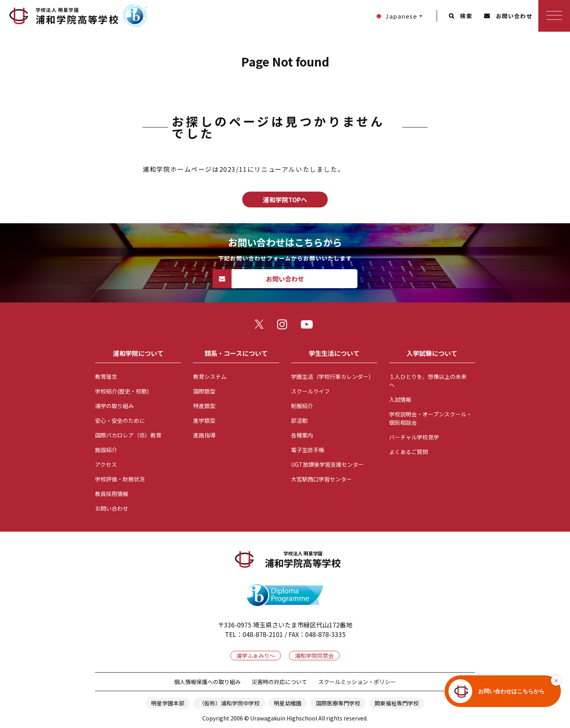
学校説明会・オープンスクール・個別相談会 (430, 418)
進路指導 (204, 435)
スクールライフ (310, 391)
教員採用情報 (112, 494)
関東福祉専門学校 (397, 703)
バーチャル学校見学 (414, 437)
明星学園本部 (168, 703)
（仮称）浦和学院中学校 (229, 703)
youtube (309, 326)
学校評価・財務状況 (120, 479)
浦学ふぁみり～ (256, 656)
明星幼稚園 (288, 703)
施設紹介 (106, 450)
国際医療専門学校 (338, 703)
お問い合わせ (514, 16)
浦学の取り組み (114, 406)
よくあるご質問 (408, 452)
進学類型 (204, 420)
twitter (261, 326)
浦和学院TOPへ (285, 200)
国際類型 (204, 391)
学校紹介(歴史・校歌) (122, 391)
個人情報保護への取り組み (207, 682)
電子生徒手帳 (308, 450)
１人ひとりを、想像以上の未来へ (428, 381)
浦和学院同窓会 (314, 656)
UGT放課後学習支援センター (327, 464)
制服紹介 (302, 406)
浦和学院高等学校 (77, 16)
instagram (285, 326)
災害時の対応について (279, 682)
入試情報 (400, 399)
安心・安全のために (120, 420)
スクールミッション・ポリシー (357, 682)
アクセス (106, 464)
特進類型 (204, 406)
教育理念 (106, 376)
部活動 (299, 420)
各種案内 (302, 435)
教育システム (210, 376)
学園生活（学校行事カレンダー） (332, 376)
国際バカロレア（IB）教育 (128, 435)
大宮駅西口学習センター (321, 479)
